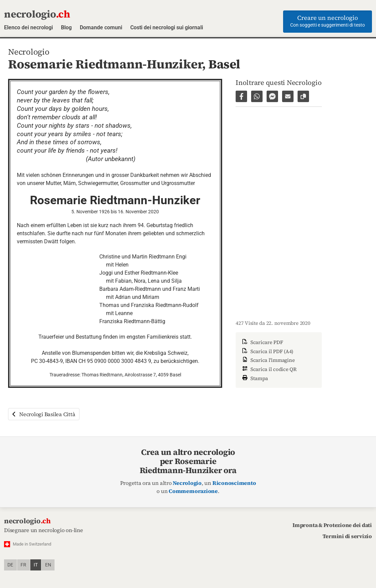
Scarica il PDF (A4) (267, 351)
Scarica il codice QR (269, 369)
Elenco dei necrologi (28, 27)
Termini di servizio (347, 536)
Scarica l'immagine (268, 360)
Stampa (254, 378)
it (36, 565)
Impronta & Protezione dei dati (332, 525)
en (48, 565)
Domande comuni (101, 27)
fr (23, 565)
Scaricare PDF (262, 342)
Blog (66, 27)
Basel (224, 64)
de (10, 565)
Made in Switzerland (32, 544)
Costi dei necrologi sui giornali (167, 27)
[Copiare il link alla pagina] (303, 96)
